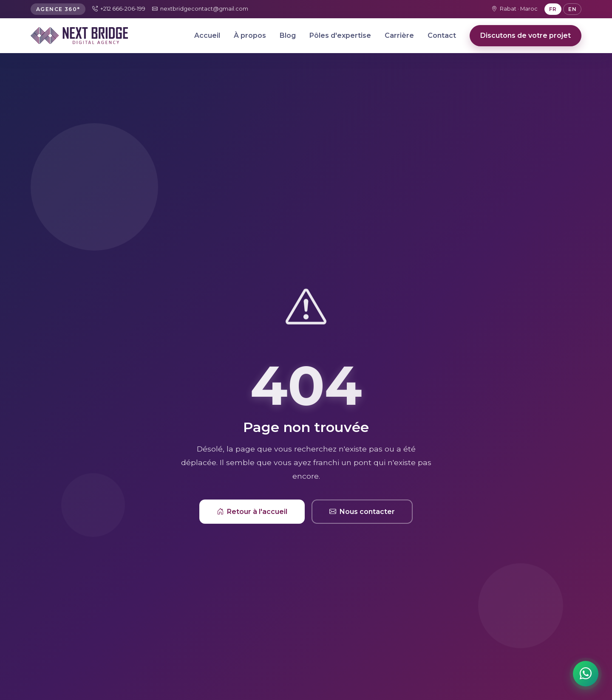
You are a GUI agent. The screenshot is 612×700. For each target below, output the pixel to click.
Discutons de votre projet (526, 35)
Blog (288, 35)
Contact (442, 35)
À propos (250, 35)
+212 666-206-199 (119, 9)
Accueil (207, 35)
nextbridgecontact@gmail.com (200, 9)
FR (553, 9)
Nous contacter (362, 512)
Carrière (399, 35)
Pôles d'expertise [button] (340, 35)
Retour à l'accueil (252, 512)
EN (572, 9)
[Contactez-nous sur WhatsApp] (586, 674)
